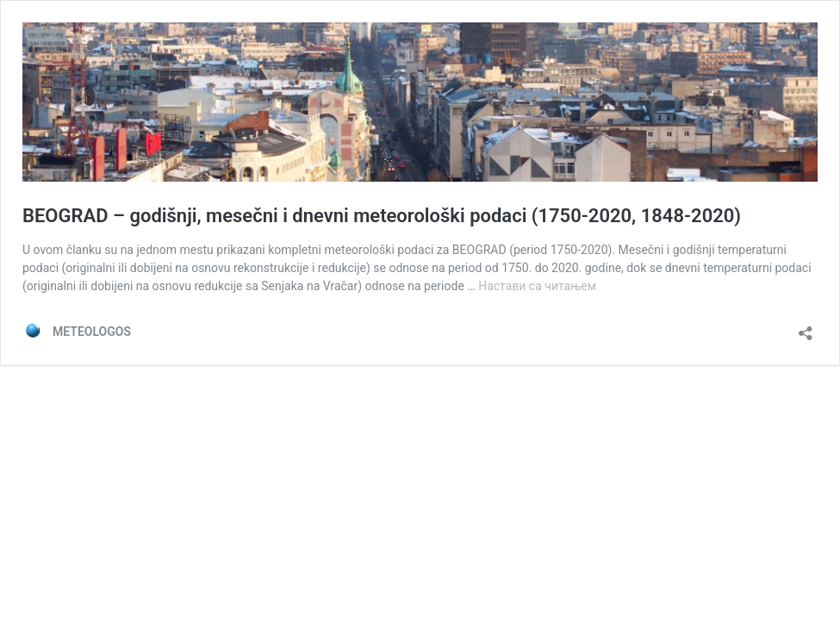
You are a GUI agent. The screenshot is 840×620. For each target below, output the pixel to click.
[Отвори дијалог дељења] (806, 328)
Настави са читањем (537, 286)
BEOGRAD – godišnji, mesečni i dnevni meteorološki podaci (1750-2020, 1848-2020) (382, 216)
